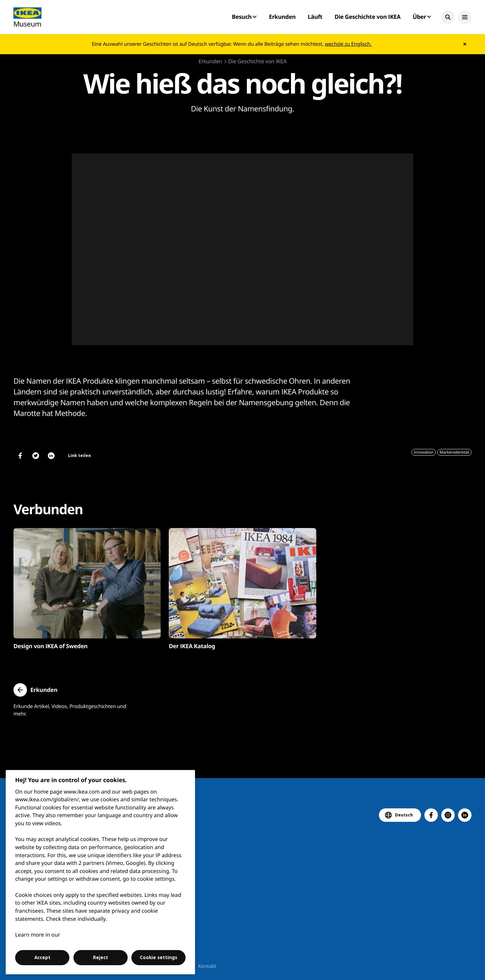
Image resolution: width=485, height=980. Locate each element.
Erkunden (282, 17)
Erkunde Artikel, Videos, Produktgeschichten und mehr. (70, 710)
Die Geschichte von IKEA (367, 17)
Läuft (315, 17)
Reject (101, 957)
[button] (448, 17)
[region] (101, 872)
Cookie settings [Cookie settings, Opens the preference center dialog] (158, 957)
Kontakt (207, 966)
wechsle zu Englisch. (348, 44)
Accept (42, 957)
